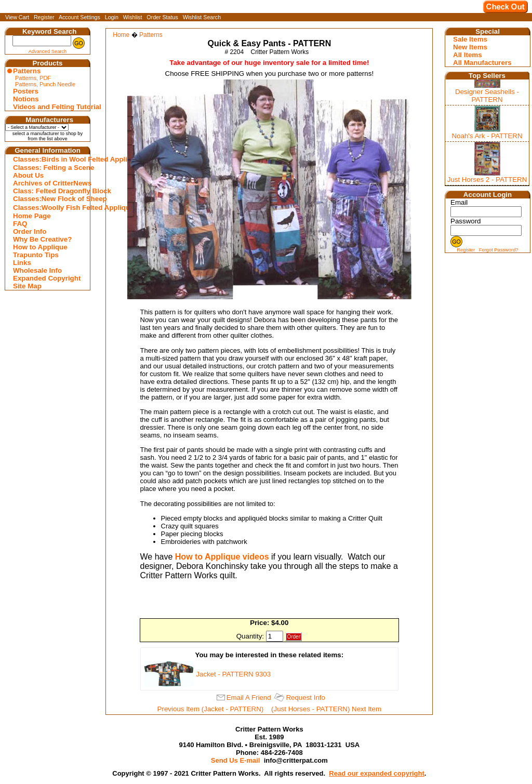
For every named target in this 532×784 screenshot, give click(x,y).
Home (121, 35)
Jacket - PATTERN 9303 (233, 674)
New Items (470, 47)
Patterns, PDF (33, 78)
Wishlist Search (202, 17)
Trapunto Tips (36, 255)
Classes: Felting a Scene (49, 168)
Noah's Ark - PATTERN (487, 136)
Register (44, 17)
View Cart (17, 17)
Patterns (27, 71)
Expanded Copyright (47, 278)
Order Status (162, 17)
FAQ (20, 224)
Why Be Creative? (42, 239)
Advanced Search (48, 51)
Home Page (32, 216)
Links (22, 263)
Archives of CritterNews (49, 183)
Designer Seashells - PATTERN (487, 96)
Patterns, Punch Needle (45, 84)
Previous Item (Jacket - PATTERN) (211, 709)
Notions (26, 99)
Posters (26, 91)
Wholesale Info (37, 270)
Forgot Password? (499, 250)
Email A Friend (249, 697)
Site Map (27, 286)
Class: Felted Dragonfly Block (49, 191)
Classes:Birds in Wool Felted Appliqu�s (49, 159)
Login (112, 17)
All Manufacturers (482, 63)
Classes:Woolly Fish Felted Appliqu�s (49, 208)
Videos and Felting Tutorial (49, 107)
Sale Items (470, 39)
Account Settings (79, 17)
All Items (468, 55)
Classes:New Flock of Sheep (49, 199)
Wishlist (133, 17)
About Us (28, 175)
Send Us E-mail (236, 760)
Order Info (30, 231)
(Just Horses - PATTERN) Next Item (326, 709)
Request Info (305, 697)
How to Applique (40, 247)
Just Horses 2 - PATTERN (487, 180)
